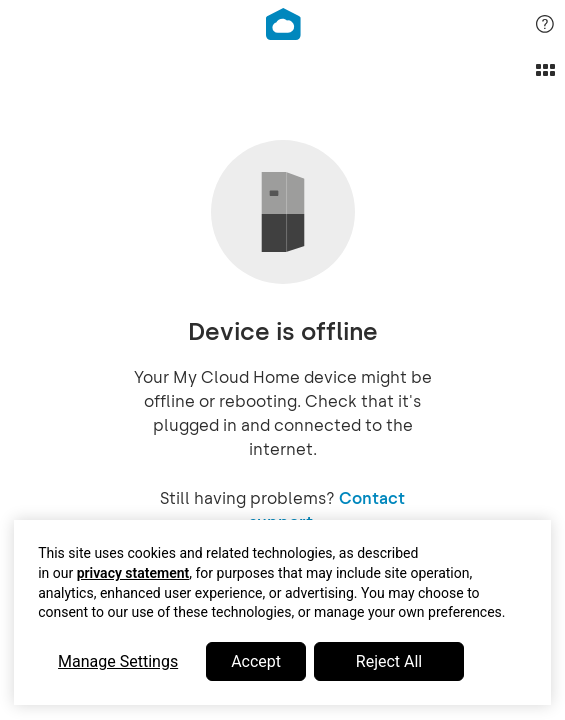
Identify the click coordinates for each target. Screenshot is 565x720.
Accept (256, 661)
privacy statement (133, 573)
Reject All (389, 661)
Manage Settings (118, 661)
